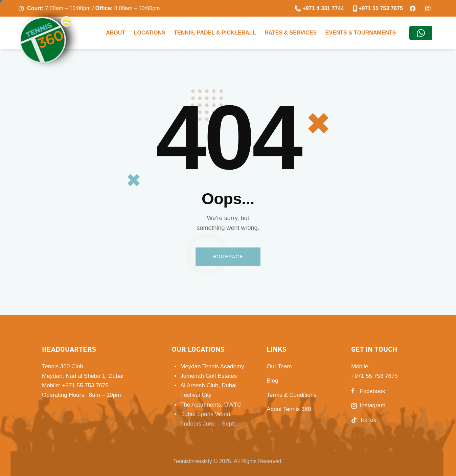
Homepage (228, 257)
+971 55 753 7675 (86, 385)
